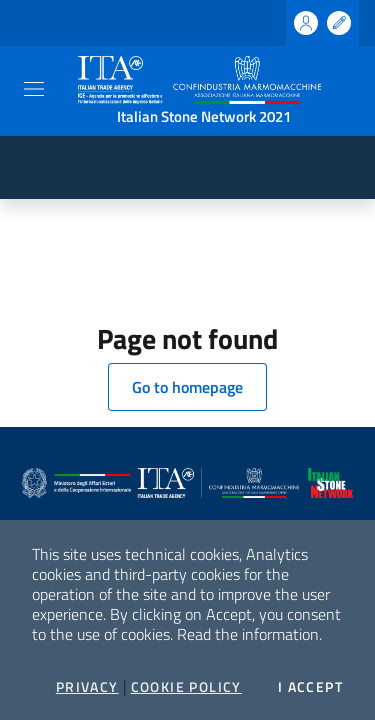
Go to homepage (187, 387)
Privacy (87, 687)
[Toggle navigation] (34, 89)
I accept (310, 687)
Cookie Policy (186, 687)
